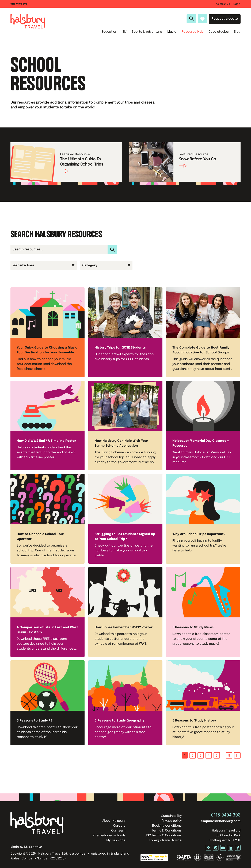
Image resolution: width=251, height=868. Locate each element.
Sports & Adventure (147, 32)
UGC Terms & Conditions (163, 836)
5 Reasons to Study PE (35, 721)
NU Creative (33, 847)
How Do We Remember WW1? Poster (124, 627)
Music (172, 32)
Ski (124, 32)
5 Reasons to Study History (194, 721)
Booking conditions (167, 826)
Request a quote (225, 19)
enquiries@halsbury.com (221, 821)
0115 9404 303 (226, 815)
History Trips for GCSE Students (120, 348)
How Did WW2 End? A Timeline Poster (46, 441)
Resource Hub (192, 32)
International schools (109, 836)
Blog (237, 32)
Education (109, 32)
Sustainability (171, 816)
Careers (119, 826)
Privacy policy (172, 821)
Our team (118, 831)
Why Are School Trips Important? (199, 534)
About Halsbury (114, 821)
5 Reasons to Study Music (193, 627)
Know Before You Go (197, 159)
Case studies (219, 32)
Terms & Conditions (167, 831)
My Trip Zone (116, 840)
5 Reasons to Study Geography (119, 721)
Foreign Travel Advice (166, 840)
